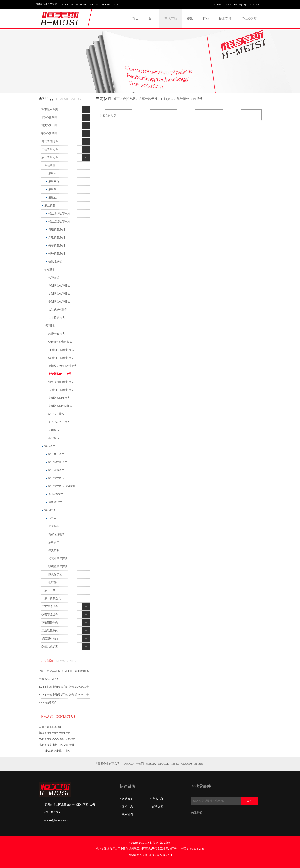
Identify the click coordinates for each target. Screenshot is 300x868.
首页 (135, 18)
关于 (151, 18)
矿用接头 (54, 430)
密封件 (52, 582)
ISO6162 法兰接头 (59, 422)
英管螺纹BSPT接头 (190, 99)
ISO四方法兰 (56, 494)
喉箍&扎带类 (49, 133)
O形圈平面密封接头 (60, 342)
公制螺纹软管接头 (59, 286)
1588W (175, 764)
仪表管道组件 (50, 614)
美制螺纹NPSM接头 (60, 406)
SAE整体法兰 (56, 470)
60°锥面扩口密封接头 (61, 358)
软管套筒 (54, 278)
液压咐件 (50, 510)
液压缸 (52, 197)
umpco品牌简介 (48, 702)
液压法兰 (50, 446)
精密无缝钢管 (57, 534)
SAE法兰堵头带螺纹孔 (62, 486)
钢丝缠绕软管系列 (59, 221)
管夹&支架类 (49, 125)
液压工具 (50, 590)
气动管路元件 (50, 149)
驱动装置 (50, 165)
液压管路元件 (148, 99)
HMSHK (199, 764)
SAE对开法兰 (56, 454)
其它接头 (54, 438)
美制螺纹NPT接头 (59, 398)
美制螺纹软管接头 (59, 302)
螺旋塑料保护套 (58, 566)
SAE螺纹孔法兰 (58, 462)
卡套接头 (54, 526)
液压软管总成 (53, 598)
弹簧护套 (54, 550)
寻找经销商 (249, 18)
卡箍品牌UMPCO (49, 679)
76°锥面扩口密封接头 (61, 390)
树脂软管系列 (57, 230)
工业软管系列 (50, 630)
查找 (249, 801)
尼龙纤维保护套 (58, 558)
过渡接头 (167, 99)
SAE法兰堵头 (56, 478)
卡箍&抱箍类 (49, 117)
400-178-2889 (224, 4)
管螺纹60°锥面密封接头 (63, 366)
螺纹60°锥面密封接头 (61, 382)
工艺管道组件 (50, 606)
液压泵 (52, 173)
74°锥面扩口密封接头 (61, 350)
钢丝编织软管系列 (59, 213)
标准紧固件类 (50, 109)
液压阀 (52, 189)
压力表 (52, 518)
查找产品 (171, 18)
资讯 (190, 18)
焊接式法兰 (55, 502)
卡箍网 (140, 764)
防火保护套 (55, 574)
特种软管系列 (57, 254)
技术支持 (225, 18)
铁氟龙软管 (55, 262)
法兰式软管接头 (58, 310)
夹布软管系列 (57, 246)
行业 (206, 18)
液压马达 (54, 181)
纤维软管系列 (57, 238)
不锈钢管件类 (50, 622)
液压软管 (50, 205)
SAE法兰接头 (56, 414)
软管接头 (50, 270)
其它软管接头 (57, 318)
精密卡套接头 (57, 334)
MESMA (151, 764)
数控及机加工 (50, 647)
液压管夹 (54, 542)
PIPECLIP (164, 764)
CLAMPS (187, 764)
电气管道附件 (50, 141)
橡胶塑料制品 (50, 638)
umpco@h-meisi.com (248, 4)
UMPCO (129, 764)
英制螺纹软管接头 (59, 294)
